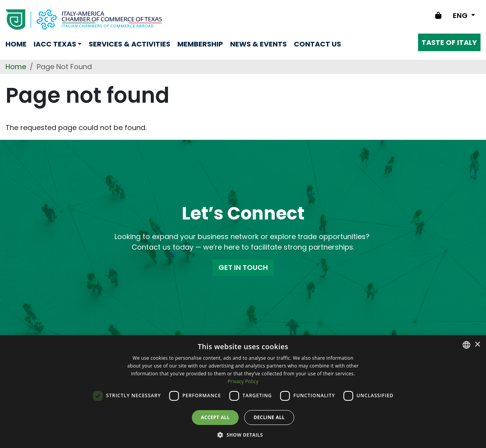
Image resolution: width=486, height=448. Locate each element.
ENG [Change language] (461, 15)
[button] (243, 435)
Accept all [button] (215, 417)
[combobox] (466, 345)
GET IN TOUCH (243, 267)
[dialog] (243, 392)
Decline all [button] (269, 417)
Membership (200, 44)
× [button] (477, 345)
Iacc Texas (55, 44)
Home (16, 44)
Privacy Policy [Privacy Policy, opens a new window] (243, 381)
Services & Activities (130, 44)
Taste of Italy (449, 42)
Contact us (317, 44)
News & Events (258, 44)
